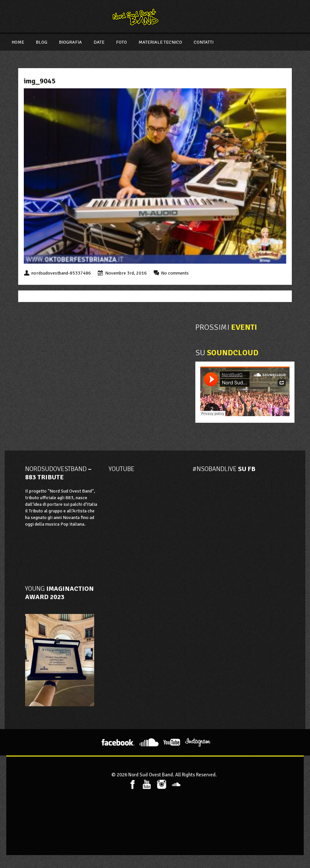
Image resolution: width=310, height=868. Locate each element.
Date (99, 42)
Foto (121, 42)
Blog (41, 42)
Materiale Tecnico (160, 42)
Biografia (70, 42)
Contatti (204, 42)
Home (18, 42)
